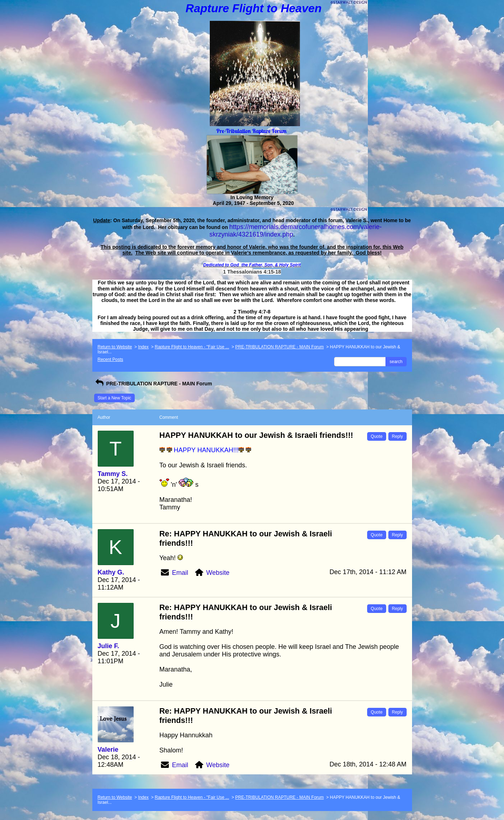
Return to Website (115, 347)
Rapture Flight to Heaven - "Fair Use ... (192, 347)
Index (143, 347)
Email (180, 573)
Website (218, 573)
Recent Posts (110, 359)
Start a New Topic (115, 398)
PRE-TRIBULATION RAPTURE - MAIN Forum (279, 347)
